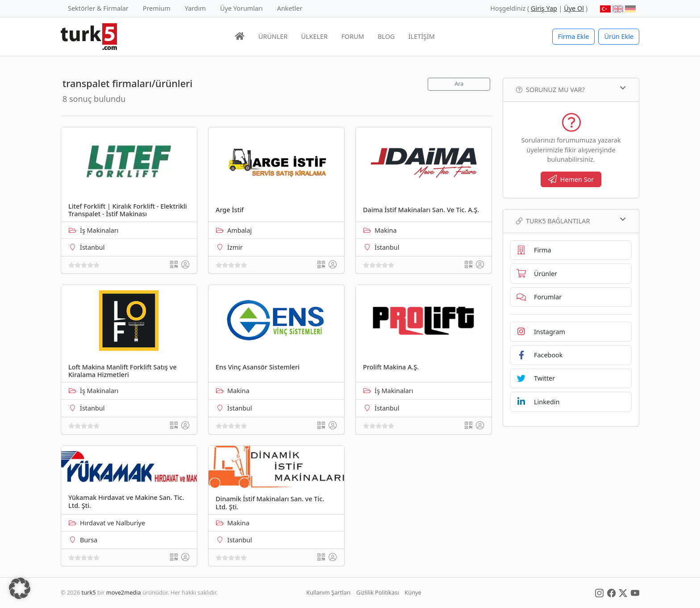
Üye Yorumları (242, 8)
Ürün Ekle (619, 36)
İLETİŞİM (422, 36)
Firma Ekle (574, 36)
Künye (413, 592)
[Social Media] (599, 592)
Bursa (89, 540)
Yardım (195, 8)
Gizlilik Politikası (377, 592)
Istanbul (240, 540)
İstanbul (92, 247)
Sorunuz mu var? (571, 89)
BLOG (386, 36)
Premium (157, 8)
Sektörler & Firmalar (98, 8)
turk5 (89, 592)
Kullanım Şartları (328, 592)
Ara (459, 84)
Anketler (290, 8)
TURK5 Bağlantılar (571, 221)
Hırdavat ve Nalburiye (112, 523)
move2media (124, 592)
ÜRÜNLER (273, 36)
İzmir (235, 247)
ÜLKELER (315, 36)
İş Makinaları (99, 230)
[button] (20, 588)
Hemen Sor (571, 179)
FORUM (352, 36)
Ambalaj (240, 230)
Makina (386, 230)
